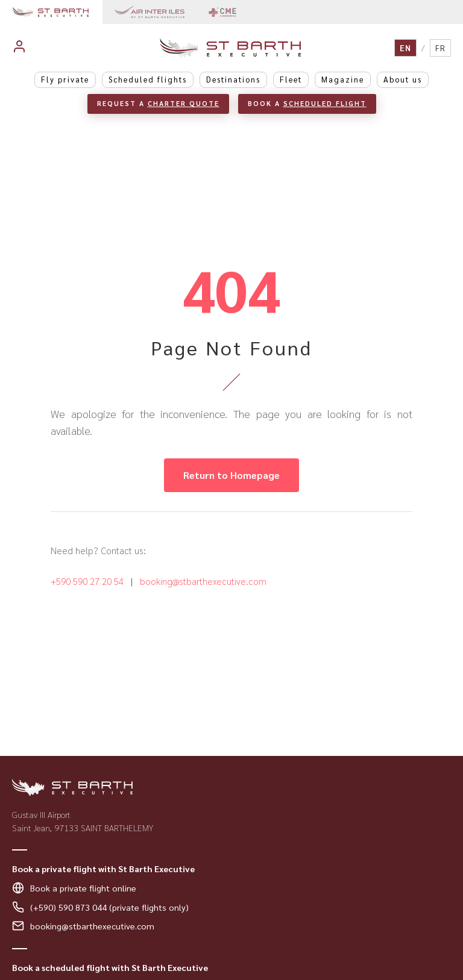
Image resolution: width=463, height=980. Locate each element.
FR (440, 48)
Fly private (65, 79)
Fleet (291, 79)
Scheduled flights (148, 79)
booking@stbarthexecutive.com (203, 581)
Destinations (233, 79)
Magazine (343, 79)
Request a (158, 103)
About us (403, 79)
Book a (307, 103)
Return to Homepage (231, 475)
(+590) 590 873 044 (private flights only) (109, 907)
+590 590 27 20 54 (87, 581)
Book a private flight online (83, 888)
